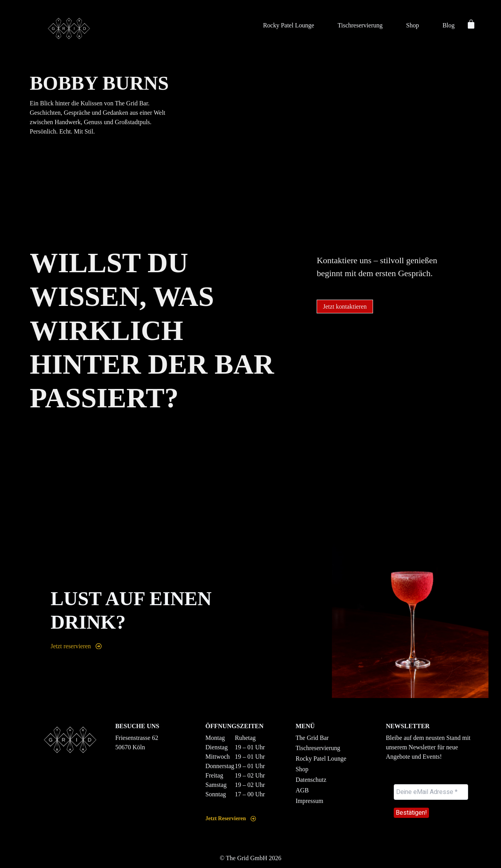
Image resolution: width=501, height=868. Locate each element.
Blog (448, 25)
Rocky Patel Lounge (289, 25)
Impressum (309, 801)
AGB (302, 791)
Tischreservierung (360, 25)
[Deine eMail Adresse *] (431, 792)
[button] (345, 307)
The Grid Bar (312, 738)
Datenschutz (311, 780)
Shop (412, 25)
